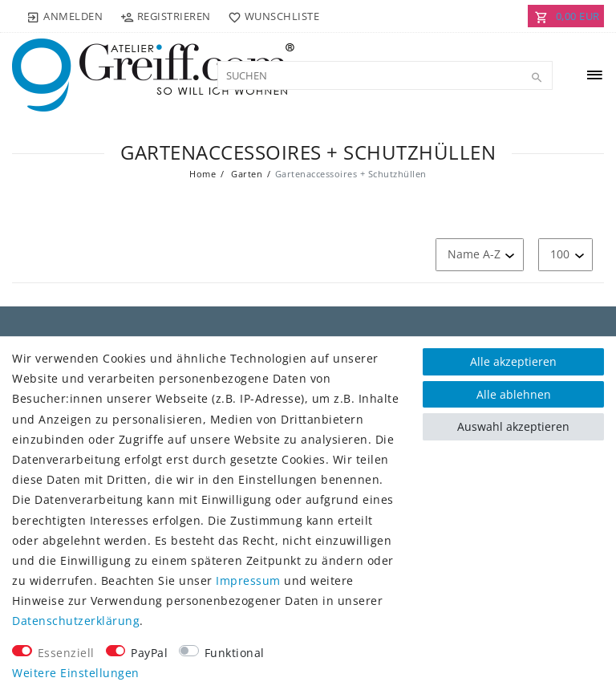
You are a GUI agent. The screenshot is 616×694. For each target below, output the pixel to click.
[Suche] (537, 78)
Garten (246, 174)
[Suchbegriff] (385, 75)
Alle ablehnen (514, 394)
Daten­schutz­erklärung (76, 621)
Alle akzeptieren (513, 361)
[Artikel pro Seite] (565, 255)
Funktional (235, 653)
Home (203, 174)
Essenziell (66, 653)
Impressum (248, 580)
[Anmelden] (65, 16)
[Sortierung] (480, 255)
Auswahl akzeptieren (513, 426)
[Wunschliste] (271, 16)
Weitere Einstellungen (76, 673)
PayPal (149, 653)
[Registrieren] (165, 16)
